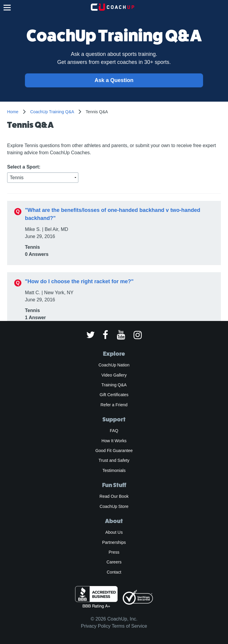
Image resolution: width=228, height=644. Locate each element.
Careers (114, 562)
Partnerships (114, 542)
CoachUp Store (114, 506)
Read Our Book (114, 496)
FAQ (114, 431)
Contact (114, 572)
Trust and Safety (114, 460)
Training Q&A (114, 385)
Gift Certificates (114, 395)
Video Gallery (114, 375)
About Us (114, 532)
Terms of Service (129, 626)
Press (114, 552)
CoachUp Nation (114, 365)
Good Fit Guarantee (114, 451)
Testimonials (114, 470)
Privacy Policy (96, 626)
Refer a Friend (114, 405)
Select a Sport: (24, 167)
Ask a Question (114, 80)
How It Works (114, 441)
